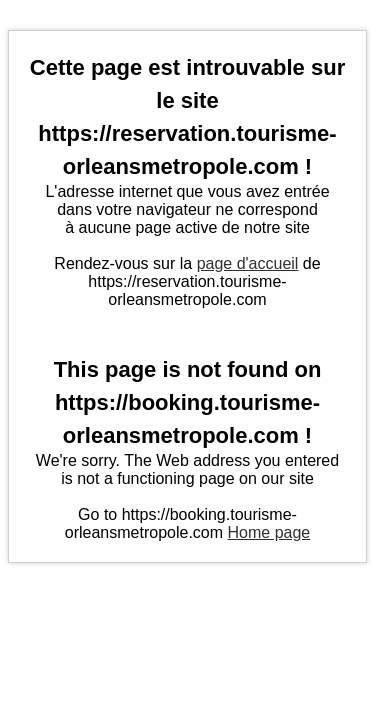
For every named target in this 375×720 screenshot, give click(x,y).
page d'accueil (248, 263)
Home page (269, 532)
